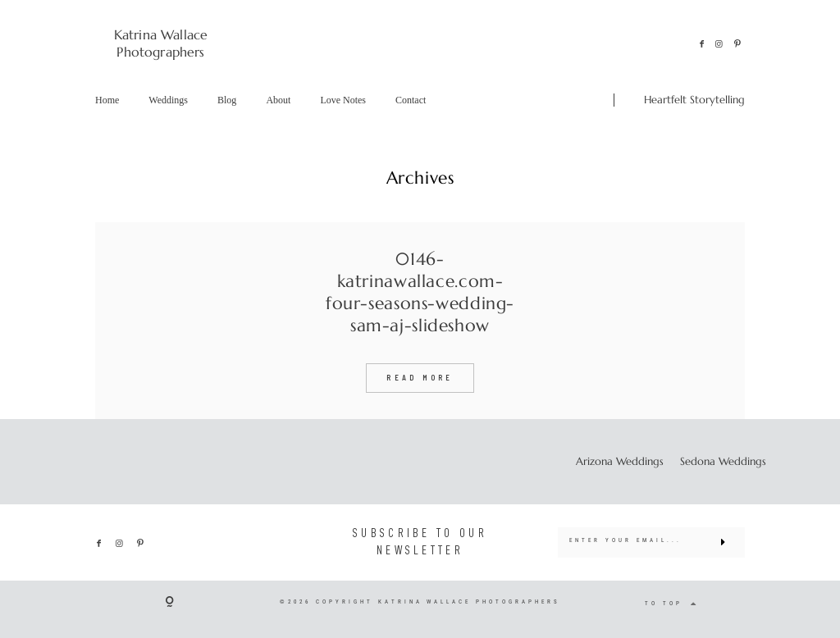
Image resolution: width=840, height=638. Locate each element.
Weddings (168, 100)
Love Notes (343, 100)
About (278, 100)
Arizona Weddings (620, 462)
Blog (227, 100)
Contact (411, 100)
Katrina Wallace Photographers (161, 43)
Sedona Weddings (723, 462)
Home (107, 100)
